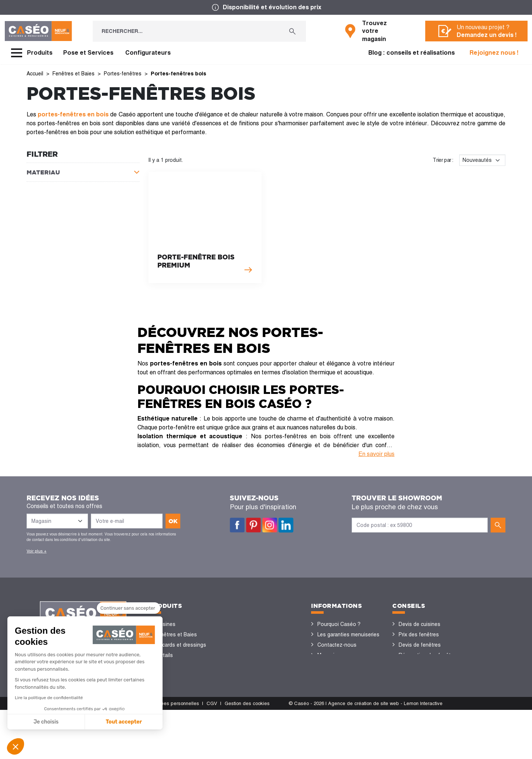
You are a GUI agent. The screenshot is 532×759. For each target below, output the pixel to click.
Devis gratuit (332, 666)
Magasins (329, 655)
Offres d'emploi (336, 676)
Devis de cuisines (420, 624)
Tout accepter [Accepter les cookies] (60, 722)
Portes (163, 666)
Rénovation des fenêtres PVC (428, 660)
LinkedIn (286, 525)
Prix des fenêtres (419, 634)
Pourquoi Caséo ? (339, 624)
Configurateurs (148, 53)
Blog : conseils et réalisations (412, 53)
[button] (16, 746)
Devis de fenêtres (420, 645)
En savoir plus (376, 454)
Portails (164, 655)
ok (173, 521)
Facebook (237, 525)
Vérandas (166, 697)
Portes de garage (175, 717)
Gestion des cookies (247, 753)
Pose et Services (88, 53)
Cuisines (165, 624)
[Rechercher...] (186, 31)
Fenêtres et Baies (176, 634)
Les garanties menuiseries (348, 634)
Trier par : (443, 160)
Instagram (270, 525)
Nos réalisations (418, 697)
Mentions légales (45, 753)
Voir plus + (37, 551)
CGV (212, 753)
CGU (77, 753)
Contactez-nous (337, 645)
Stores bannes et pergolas (187, 686)
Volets (163, 707)
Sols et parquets (175, 676)
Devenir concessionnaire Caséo (346, 691)
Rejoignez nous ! (494, 53)
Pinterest (253, 525)
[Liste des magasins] (57, 521)
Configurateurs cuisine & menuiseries (427, 681)
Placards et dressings (180, 645)
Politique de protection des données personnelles (144, 753)
